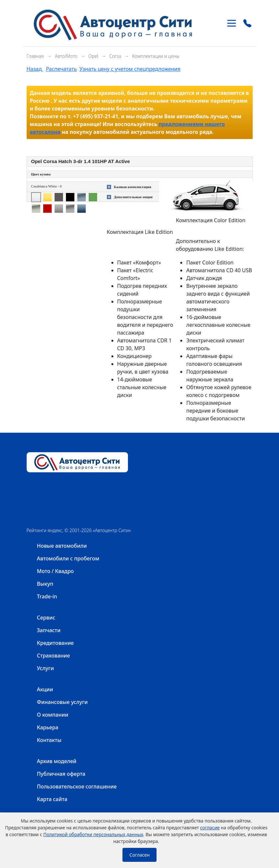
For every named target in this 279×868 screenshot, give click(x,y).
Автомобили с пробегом (68, 558)
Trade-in (47, 596)
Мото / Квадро (56, 571)
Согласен (139, 855)
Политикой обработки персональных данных (93, 834)
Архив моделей (57, 761)
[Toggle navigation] (232, 23)
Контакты (49, 740)
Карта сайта (52, 799)
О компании (53, 715)
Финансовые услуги (63, 702)
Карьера (48, 727)
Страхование (54, 656)
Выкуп (45, 584)
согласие (210, 828)
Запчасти (49, 630)
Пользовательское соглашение (77, 786)
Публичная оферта (61, 774)
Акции (45, 689)
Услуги (45, 668)
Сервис (46, 618)
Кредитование (56, 643)
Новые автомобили (62, 546)
